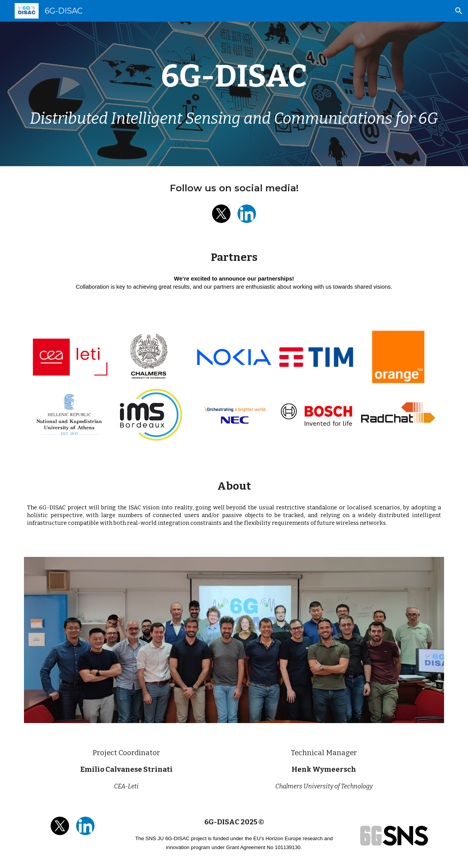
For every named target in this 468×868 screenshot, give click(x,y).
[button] (459, 11)
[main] (234, 76)
